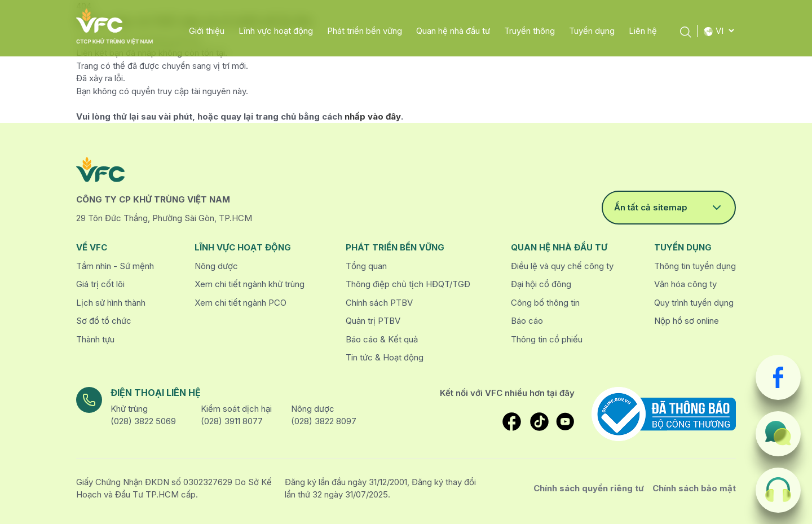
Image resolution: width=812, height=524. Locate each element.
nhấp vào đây (373, 116)
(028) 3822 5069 (143, 421)
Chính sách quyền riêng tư (589, 488)
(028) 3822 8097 (324, 421)
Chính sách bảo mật (694, 488)
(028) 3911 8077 (232, 421)
